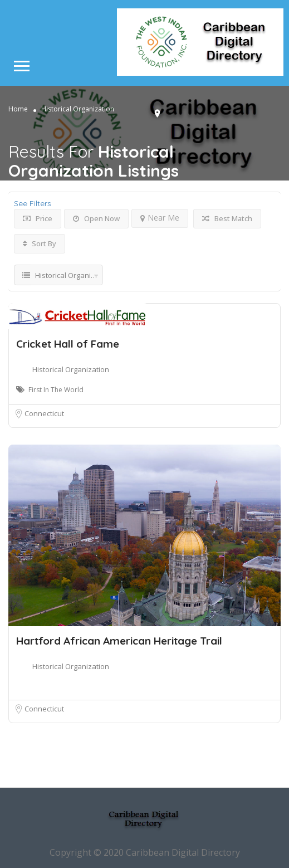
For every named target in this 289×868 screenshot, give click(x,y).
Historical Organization (71, 369)
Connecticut (44, 413)
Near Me (160, 218)
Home (18, 109)
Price (38, 218)
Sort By (40, 243)
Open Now (96, 218)
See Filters (33, 203)
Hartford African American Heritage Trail (119, 641)
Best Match (227, 218)
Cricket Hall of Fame (68, 344)
